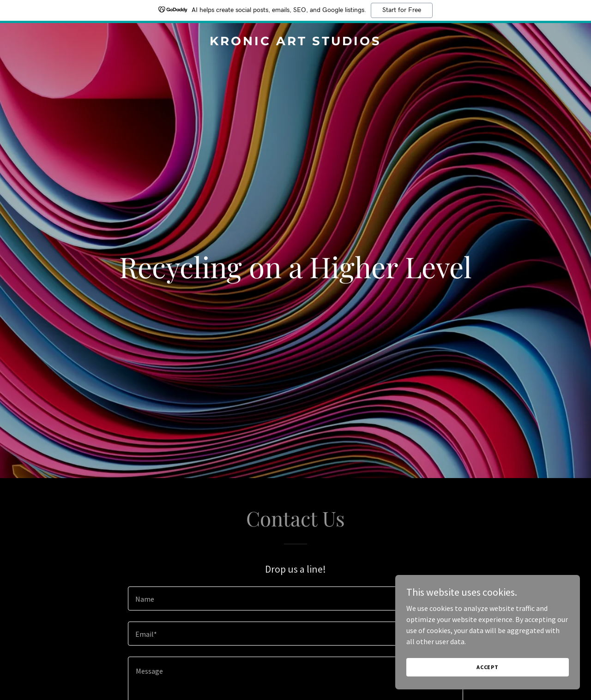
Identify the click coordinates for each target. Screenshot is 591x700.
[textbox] (295, 598)
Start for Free (402, 10)
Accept (488, 667)
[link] (296, 42)
